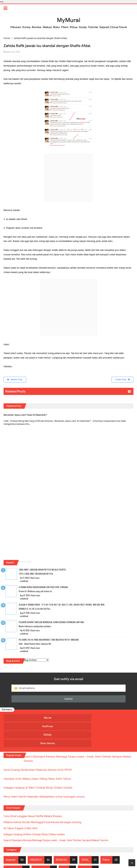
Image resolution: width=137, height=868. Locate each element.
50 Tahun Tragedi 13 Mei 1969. (23, 803)
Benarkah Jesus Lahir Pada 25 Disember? (25, 415)
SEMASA (61, 834)
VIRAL (85, 834)
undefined (24, 581)
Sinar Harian (117, 718)
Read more (35, 578)
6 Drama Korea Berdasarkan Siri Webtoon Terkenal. (44, 587)
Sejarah (11, 834)
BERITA (84, 844)
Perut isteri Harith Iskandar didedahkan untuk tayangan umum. (44, 770)
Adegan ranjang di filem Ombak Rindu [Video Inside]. (38, 761)
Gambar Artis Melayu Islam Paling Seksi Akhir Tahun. (38, 753)
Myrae (19, 718)
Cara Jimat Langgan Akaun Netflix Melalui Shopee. (43, 570)
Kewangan (13, 844)
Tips (64, 844)
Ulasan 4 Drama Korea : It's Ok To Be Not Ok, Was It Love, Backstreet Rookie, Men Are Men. (62, 605)
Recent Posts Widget (24, 562)
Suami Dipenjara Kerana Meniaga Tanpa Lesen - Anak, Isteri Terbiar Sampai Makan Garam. (63, 815)
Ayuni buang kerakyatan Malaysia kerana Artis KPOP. (38, 744)
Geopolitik (40, 844)
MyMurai (68, 858)
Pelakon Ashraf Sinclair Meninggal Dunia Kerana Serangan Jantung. (52, 622)
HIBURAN (36, 834)
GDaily (85, 718)
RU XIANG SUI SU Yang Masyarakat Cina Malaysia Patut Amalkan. (49, 640)
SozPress (52, 718)
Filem (106, 834)
